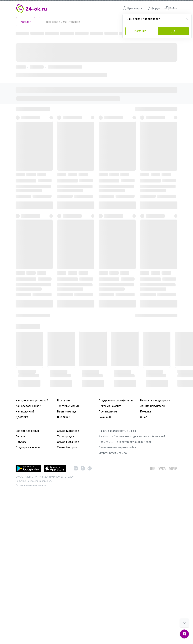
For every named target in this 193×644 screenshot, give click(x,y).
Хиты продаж (66, 436)
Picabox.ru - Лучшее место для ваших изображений (132, 436)
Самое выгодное (68, 431)
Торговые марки (68, 406)
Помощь (146, 412)
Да (173, 31)
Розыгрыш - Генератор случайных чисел (125, 442)
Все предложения (27, 431)
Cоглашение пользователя (31, 485)
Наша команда (67, 412)
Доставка (22, 417)
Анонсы (21, 436)
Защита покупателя (152, 406)
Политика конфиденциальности (34, 481)
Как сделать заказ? (28, 406)
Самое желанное (68, 442)
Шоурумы (63, 400)
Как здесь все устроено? (32, 400)
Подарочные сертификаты (116, 400)
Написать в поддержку (155, 400)
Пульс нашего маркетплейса (117, 447)
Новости (21, 442)
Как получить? (25, 412)
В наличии (64, 417)
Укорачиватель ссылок (113, 453)
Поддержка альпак (28, 447)
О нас (144, 417)
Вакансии (105, 417)
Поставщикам (108, 412)
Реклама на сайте (110, 406)
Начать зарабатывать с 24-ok (117, 431)
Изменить (141, 31)
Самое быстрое (67, 447)
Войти (171, 8)
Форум (153, 8)
